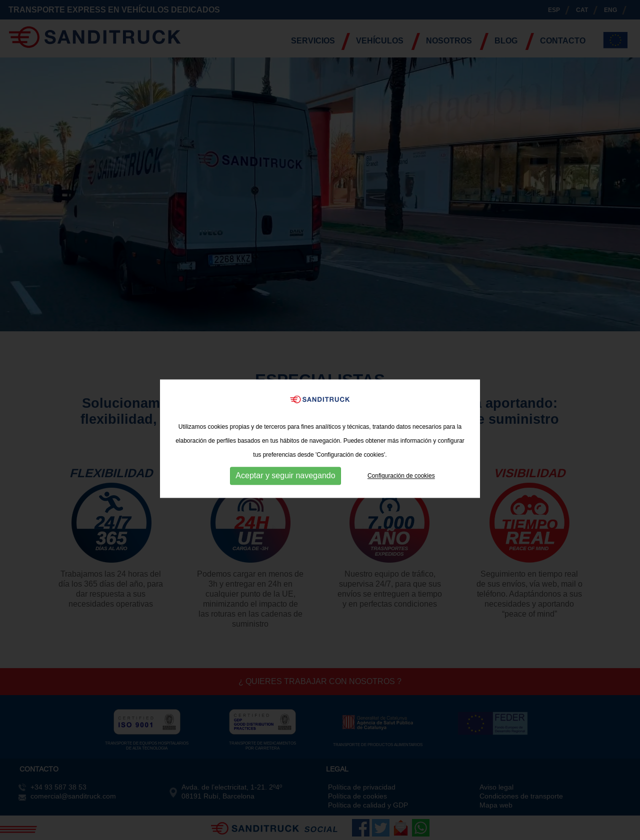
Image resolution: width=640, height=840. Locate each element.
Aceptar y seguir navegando (285, 483)
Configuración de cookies (401, 483)
